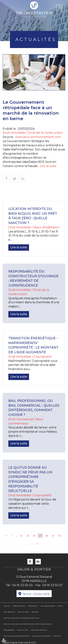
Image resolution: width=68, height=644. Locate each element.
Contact (35, 612)
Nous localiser (36, 594)
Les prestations (48, 606)
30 (60, 536)
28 (47, 536)
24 (21, 536)
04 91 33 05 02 (22, 585)
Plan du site (22, 630)
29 (53, 536)
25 (28, 536)
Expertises (33, 606)
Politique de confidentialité (17, 636)
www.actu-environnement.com (38, 137)
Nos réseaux (9, 612)
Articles (57, 636)
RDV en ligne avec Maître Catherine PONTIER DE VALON (28, 624)
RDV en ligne (23, 612)
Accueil (7, 606)
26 (34, 536)
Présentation (19, 606)
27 (40, 536)
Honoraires (9, 630)
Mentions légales (39, 630)
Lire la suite (48, 166)
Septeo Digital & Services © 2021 (19, 642)
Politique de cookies (41, 636)
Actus (60, 606)
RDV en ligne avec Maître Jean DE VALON (21, 618)
